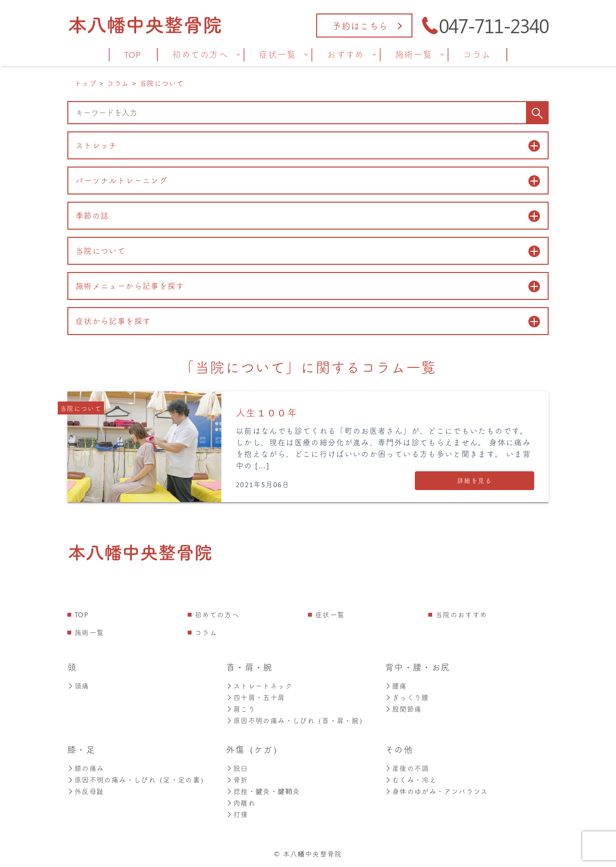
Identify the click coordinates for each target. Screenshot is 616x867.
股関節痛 (403, 709)
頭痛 (78, 686)
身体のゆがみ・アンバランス (437, 791)
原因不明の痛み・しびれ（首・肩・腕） (296, 720)
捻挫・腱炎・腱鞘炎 (263, 791)
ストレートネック (259, 686)
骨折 (237, 780)
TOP (82, 615)
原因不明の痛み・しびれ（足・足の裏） (137, 780)
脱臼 (237, 768)
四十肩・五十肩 (256, 697)
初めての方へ (217, 615)
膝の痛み (86, 768)
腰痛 (396, 686)
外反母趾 (86, 791)
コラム (206, 632)
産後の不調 (407, 768)
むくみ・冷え (411, 780)
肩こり (241, 709)
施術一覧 (89, 632)
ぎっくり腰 (407, 697)
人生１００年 (267, 412)
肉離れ (241, 803)
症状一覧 (330, 615)
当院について (81, 408)
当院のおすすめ (462, 615)
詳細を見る (475, 480)
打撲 (237, 814)
